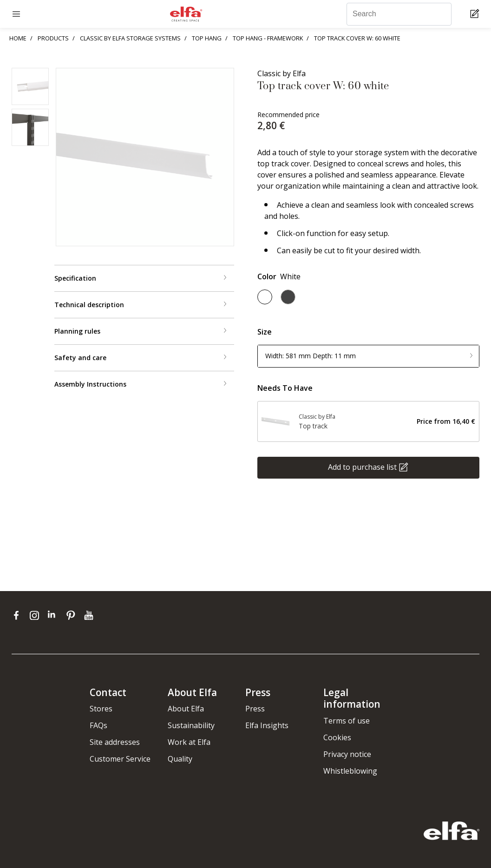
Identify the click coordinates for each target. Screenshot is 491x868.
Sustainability (191, 725)
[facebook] (18, 615)
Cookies (337, 737)
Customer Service (120, 759)
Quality (180, 759)
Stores (101, 709)
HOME (18, 38)
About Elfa (186, 709)
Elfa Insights (267, 725)
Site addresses (115, 742)
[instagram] (36, 615)
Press (255, 709)
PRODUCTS (53, 38)
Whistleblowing (350, 771)
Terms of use (347, 721)
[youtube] (90, 615)
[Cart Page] (476, 14)
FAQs (98, 725)
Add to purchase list (362, 467)
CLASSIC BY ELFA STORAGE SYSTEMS (130, 38)
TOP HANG (207, 38)
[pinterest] (73, 615)
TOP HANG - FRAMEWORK (268, 38)
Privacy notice (347, 754)
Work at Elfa (189, 742)
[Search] (399, 14)
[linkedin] (55, 615)
